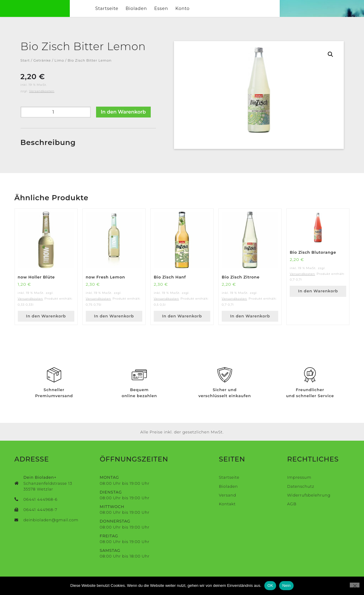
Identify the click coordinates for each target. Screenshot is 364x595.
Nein (286, 585)
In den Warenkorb (123, 120)
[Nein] (355, 585)
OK (270, 585)
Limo (59, 69)
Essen (204, 13)
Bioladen (179, 13)
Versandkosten (42, 100)
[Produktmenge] (56, 121)
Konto (225, 13)
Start (25, 69)
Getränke (42, 69)
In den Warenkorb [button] (46, 325)
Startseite (150, 13)
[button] (330, 63)
